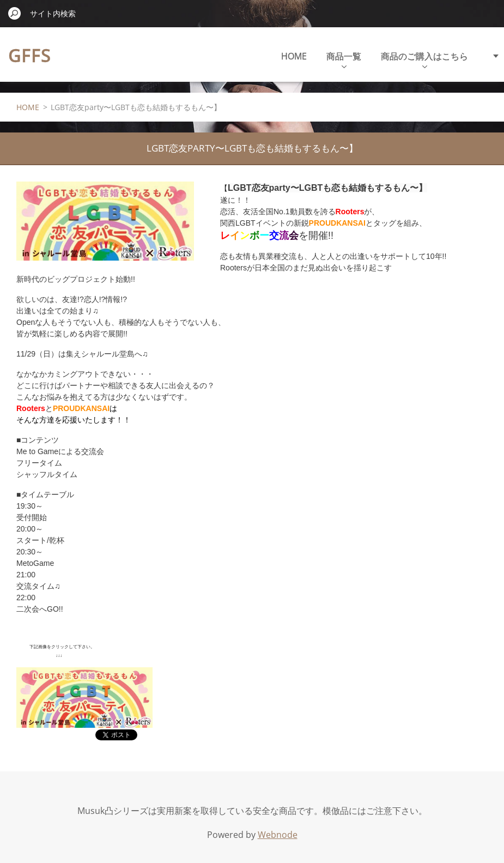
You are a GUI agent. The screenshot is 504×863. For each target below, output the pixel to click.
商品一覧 (344, 59)
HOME (294, 56)
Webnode (278, 835)
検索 (15, 13)
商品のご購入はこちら (424, 59)
